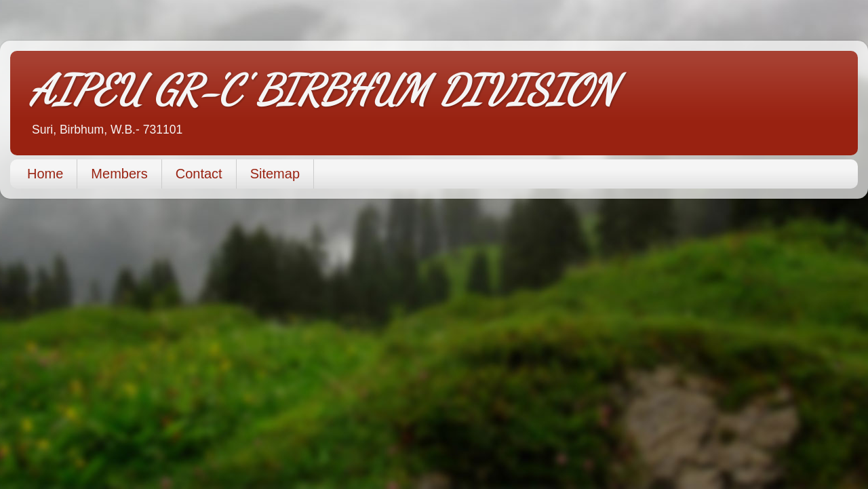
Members (119, 174)
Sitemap (275, 174)
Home (45, 174)
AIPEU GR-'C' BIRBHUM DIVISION (323, 90)
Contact (199, 174)
